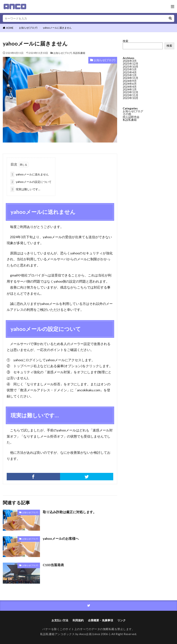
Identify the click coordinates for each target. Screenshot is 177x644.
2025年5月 (130, 69)
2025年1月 (130, 75)
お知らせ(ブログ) (28, 28)
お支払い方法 (60, 620)
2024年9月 (130, 81)
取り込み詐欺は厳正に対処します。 (70, 512)
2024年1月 (130, 89)
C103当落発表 (53, 565)
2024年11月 (131, 78)
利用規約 (78, 620)
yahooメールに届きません (57, 28)
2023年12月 (131, 92)
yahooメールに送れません (30, 174)
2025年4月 (130, 72)
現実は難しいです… (25, 189)
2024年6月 (130, 83)
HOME (10, 28)
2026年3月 (130, 61)
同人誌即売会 (131, 117)
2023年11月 (131, 95)
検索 (125, 41)
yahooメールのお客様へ (61, 539)
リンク (122, 620)
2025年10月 (131, 66)
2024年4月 (130, 86)
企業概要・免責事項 (100, 620)
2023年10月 (131, 98)
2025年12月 (131, 63)
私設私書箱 (79, 53)
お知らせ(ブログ (133, 111)
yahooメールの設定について (31, 182)
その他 (127, 114)
